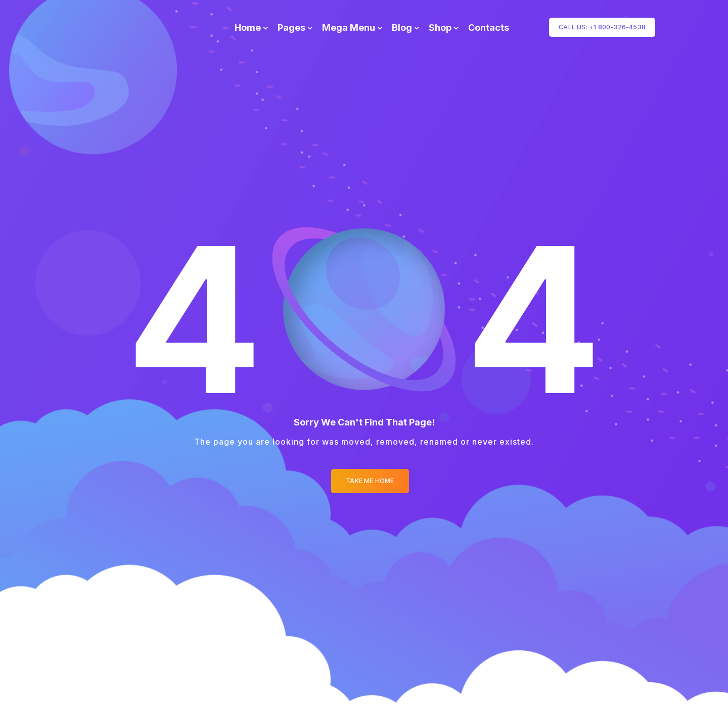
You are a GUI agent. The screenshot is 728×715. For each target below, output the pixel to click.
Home (248, 28)
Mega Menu (349, 28)
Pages (291, 28)
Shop (440, 28)
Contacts (489, 28)
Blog (402, 28)
